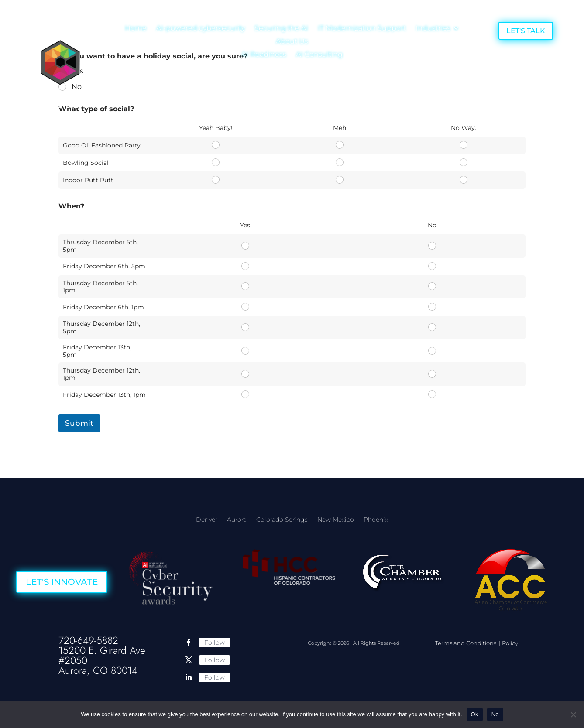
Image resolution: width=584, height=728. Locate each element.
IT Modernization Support (362, 29)
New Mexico (336, 520)
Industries (433, 29)
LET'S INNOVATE (62, 582)
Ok (475, 714)
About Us (292, 42)
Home (136, 29)
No (495, 714)
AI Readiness (264, 55)
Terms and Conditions (466, 643)
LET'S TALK (526, 31)
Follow (215, 643)
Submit (79, 423)
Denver (207, 520)
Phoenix (376, 520)
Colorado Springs (282, 520)
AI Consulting (319, 55)
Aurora (237, 520)
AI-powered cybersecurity (201, 29)
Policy (510, 643)
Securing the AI (281, 29)
